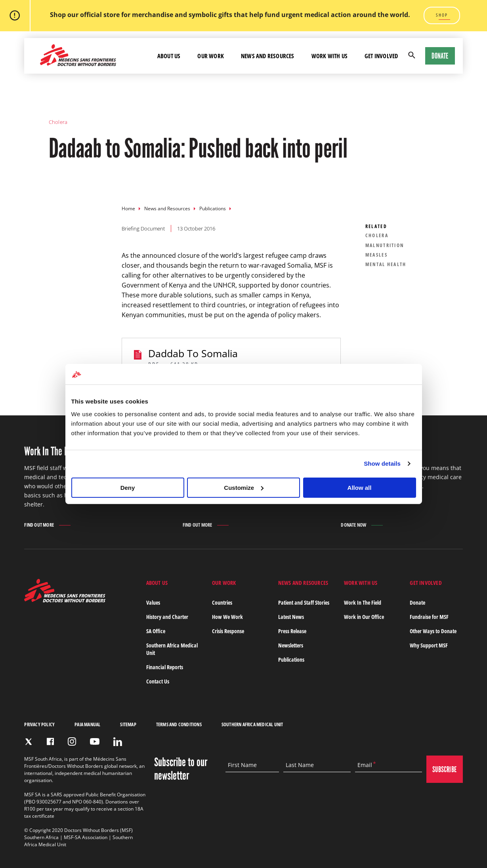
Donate (440, 56)
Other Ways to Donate (433, 631)
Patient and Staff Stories (304, 602)
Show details (382, 464)
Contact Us (158, 681)
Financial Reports (165, 667)
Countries (222, 602)
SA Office (156, 631)
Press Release (292, 631)
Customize (244, 488)
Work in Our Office (364, 617)
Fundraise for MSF (429, 617)
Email (365, 765)
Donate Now (353, 525)
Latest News (291, 617)
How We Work (227, 617)
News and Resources (167, 208)
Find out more (39, 525)
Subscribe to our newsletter (181, 769)
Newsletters (291, 645)
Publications (213, 208)
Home (128, 208)
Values (153, 602)
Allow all (360, 488)
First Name (242, 765)
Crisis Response (228, 631)
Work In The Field (363, 602)
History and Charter (167, 617)
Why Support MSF (429, 645)
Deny (128, 488)
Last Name (300, 765)
